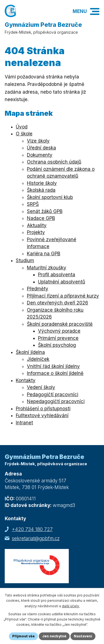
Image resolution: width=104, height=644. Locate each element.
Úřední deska (41, 148)
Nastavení (83, 636)
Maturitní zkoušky (47, 268)
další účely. (71, 606)
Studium (25, 261)
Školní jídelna (30, 352)
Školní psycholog (57, 345)
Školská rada (41, 190)
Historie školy (42, 183)
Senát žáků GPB (45, 211)
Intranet (24, 423)
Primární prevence (58, 338)
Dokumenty (40, 155)
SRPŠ (33, 204)
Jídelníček (38, 359)
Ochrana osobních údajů (54, 162)
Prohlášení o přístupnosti (43, 409)
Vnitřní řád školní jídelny (53, 366)
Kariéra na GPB (44, 254)
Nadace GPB (41, 218)
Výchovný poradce (59, 331)
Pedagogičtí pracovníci (53, 395)
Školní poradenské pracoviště (60, 324)
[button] (95, 11)
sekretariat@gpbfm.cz (36, 538)
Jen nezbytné (54, 636)
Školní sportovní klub (50, 197)
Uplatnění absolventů (62, 282)
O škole (24, 134)
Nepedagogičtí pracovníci (56, 401)
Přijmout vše (23, 636)
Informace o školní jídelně (55, 373)
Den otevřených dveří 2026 (58, 303)
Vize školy (38, 141)
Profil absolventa (57, 275)
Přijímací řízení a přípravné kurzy (63, 296)
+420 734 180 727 (32, 529)
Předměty (38, 289)
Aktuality (37, 225)
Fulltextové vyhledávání (42, 416)
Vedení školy (41, 387)
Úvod (22, 127)
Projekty (36, 232)
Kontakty (26, 380)
